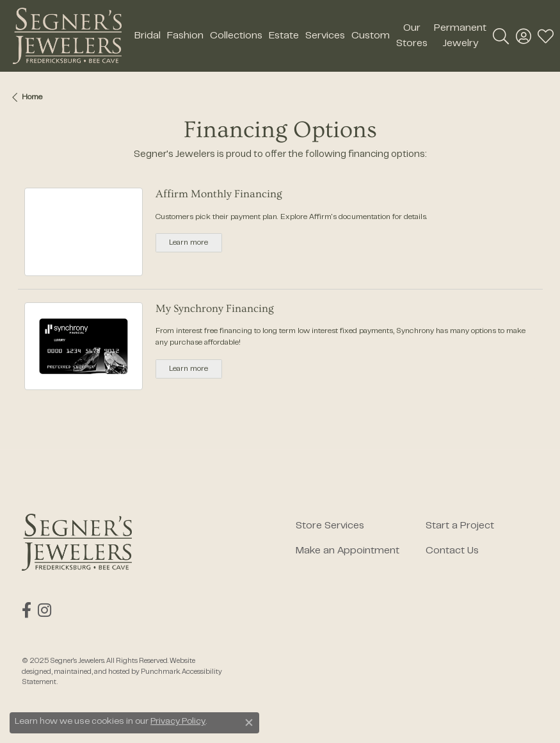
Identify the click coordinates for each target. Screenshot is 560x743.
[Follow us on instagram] (44, 610)
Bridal (148, 36)
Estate (284, 36)
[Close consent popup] (249, 723)
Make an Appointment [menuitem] (348, 551)
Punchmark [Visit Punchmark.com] (160, 672)
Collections (236, 36)
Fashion (185, 36)
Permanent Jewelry (460, 36)
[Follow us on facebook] (27, 610)
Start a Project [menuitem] (460, 526)
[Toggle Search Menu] (501, 36)
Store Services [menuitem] (330, 526)
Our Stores (412, 36)
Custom (371, 36)
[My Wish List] (546, 36)
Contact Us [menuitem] (452, 551)
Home (32, 97)
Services (325, 36)
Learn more (188, 243)
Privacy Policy (178, 722)
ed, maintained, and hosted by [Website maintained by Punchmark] (92, 672)
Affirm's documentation (350, 217)
